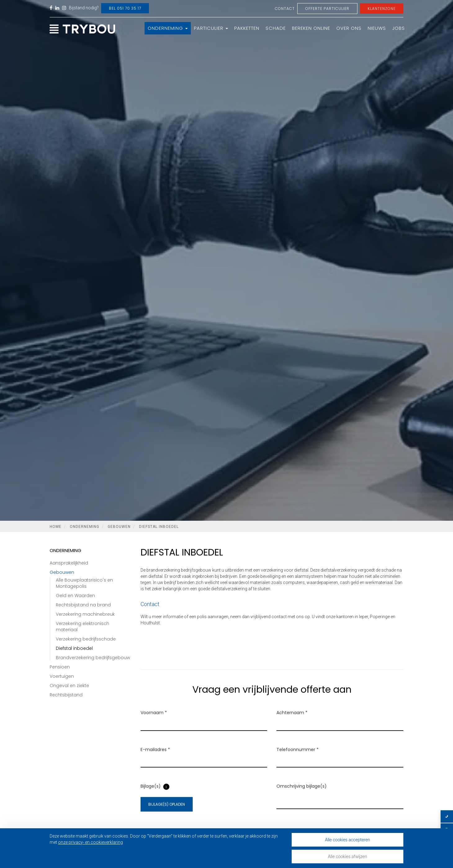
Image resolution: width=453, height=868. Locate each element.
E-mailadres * (155, 757)
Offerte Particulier (327, 9)
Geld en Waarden (75, 596)
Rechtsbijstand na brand (83, 605)
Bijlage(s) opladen (167, 812)
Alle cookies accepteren (348, 840)
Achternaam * (292, 720)
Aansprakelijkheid (69, 563)
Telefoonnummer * (298, 757)
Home (56, 527)
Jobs (399, 28)
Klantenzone (382, 9)
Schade (276, 28)
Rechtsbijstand (66, 695)
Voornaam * (154, 720)
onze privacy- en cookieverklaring (90, 842)
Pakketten (247, 28)
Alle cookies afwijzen (348, 856)
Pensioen (60, 667)
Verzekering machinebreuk (85, 614)
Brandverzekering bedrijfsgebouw (93, 658)
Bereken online (311, 28)
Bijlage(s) (151, 794)
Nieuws (377, 28)
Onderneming (168, 28)
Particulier (211, 28)
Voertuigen (62, 676)
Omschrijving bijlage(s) (302, 794)
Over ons (349, 28)
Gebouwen (119, 527)
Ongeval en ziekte (69, 686)
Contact (285, 9)
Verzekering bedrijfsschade (86, 639)
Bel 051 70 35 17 (125, 8)
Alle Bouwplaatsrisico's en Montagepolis (84, 583)
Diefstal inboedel (159, 527)
